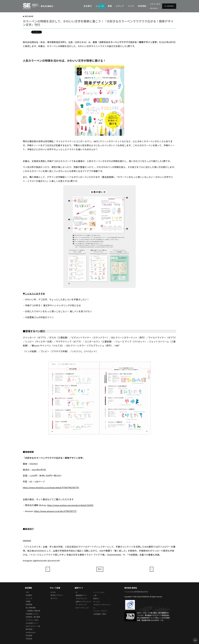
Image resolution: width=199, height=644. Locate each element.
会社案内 (88, 6)
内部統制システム (32, 614)
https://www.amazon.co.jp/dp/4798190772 (55, 511)
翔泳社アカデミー (57, 595)
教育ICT (96, 599)
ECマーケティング (82, 608)
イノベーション (99, 592)
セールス (96, 602)
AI (94, 608)
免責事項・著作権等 (33, 617)
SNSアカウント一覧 (33, 626)
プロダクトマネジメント (102, 605)
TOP (27, 592)
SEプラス (54, 598)
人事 (95, 595)
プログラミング (81, 599)
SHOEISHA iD (31, 632)
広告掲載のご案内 (100, 614)
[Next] (152, 569)
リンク (131, 6)
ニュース (100, 6)
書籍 (110, 6)
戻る (100, 569)
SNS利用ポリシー (32, 623)
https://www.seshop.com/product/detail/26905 (70, 505)
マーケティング (81, 605)
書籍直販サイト (81, 595)
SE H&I (53, 592)
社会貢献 (29, 635)
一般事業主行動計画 (33, 611)
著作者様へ (154, 8)
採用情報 (142, 6)
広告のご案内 (155, 4)
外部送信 (29, 639)
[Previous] (48, 569)
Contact (169, 6)
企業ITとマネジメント (83, 602)
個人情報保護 (31, 608)
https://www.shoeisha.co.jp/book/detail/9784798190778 (51, 487)
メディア (120, 6)
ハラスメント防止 (32, 620)
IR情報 (28, 601)
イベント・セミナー (101, 611)
